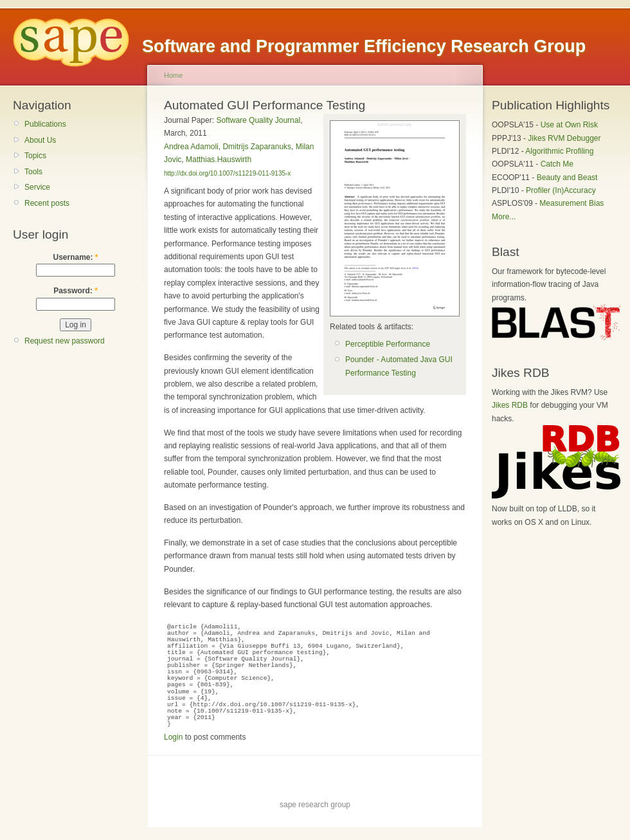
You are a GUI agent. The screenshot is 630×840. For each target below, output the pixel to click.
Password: (76, 291)
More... (504, 217)
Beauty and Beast (567, 178)
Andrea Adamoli (191, 147)
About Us (40, 140)
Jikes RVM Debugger (564, 138)
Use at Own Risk (569, 125)
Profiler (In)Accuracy (561, 190)
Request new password (65, 341)
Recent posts (47, 203)
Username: (75, 257)
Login (173, 737)
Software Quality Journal (258, 120)
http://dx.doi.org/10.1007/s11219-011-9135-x (227, 173)
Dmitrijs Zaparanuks (257, 147)
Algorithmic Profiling (559, 151)
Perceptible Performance (388, 344)
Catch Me (557, 164)
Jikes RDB (510, 405)
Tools (33, 172)
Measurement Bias (571, 203)
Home (173, 75)
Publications (45, 124)
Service (37, 187)
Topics (35, 156)
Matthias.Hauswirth (219, 160)
